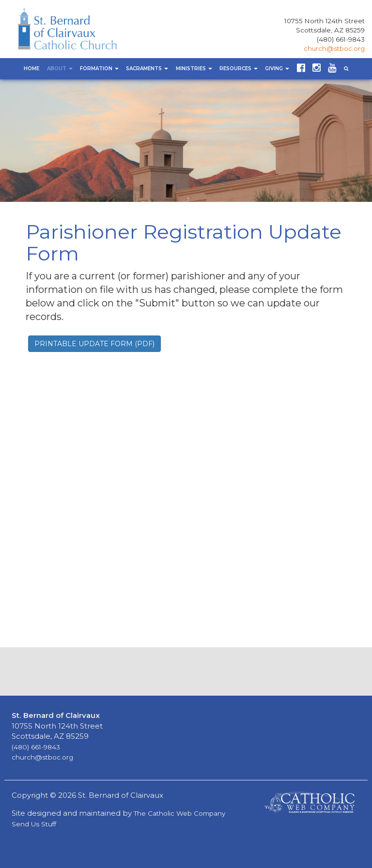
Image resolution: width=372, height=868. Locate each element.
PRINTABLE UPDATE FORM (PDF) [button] (94, 344)
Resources (239, 69)
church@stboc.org (334, 48)
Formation (99, 69)
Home (31, 69)
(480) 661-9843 (341, 39)
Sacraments (147, 69)
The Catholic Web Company (179, 813)
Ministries (194, 69)
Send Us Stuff (34, 824)
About (60, 69)
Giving (277, 69)
